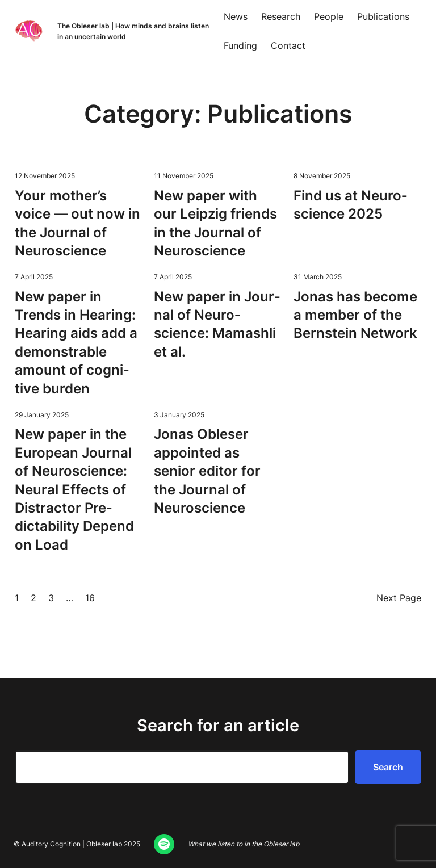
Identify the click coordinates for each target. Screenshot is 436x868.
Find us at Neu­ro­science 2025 (350, 205)
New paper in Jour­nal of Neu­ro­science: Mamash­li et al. (217, 324)
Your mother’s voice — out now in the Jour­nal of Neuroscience (77, 223)
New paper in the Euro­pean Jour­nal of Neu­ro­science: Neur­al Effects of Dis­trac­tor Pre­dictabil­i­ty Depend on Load (74, 489)
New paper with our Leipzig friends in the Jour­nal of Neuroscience (215, 223)
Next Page (399, 598)
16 (90, 598)
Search (388, 767)
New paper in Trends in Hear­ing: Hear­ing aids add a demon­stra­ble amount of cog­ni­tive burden (76, 343)
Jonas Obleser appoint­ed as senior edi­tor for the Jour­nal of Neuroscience (207, 471)
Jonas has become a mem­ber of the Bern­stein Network (355, 315)
